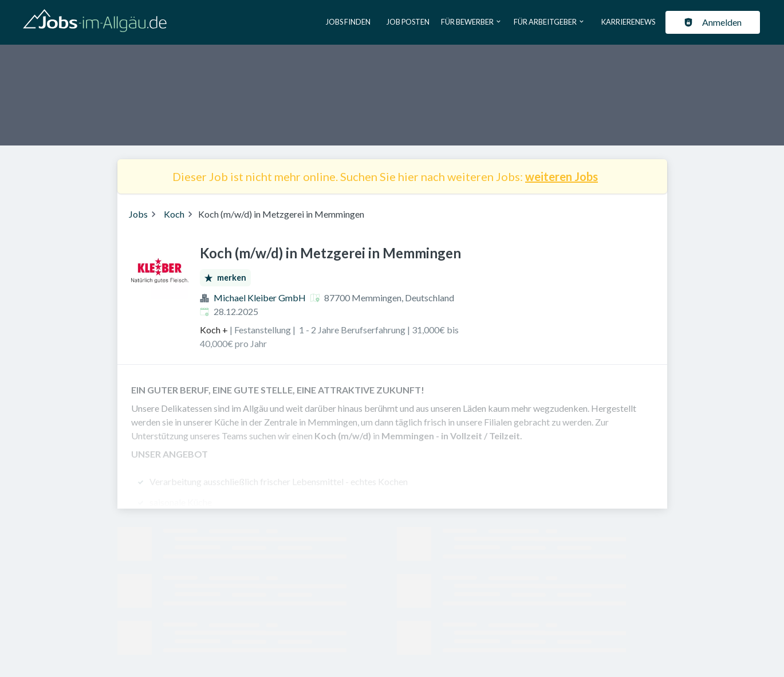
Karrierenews (628, 22)
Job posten (408, 22)
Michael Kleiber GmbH (260, 298)
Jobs (138, 214)
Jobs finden (348, 22)
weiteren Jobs (562, 176)
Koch (174, 214)
